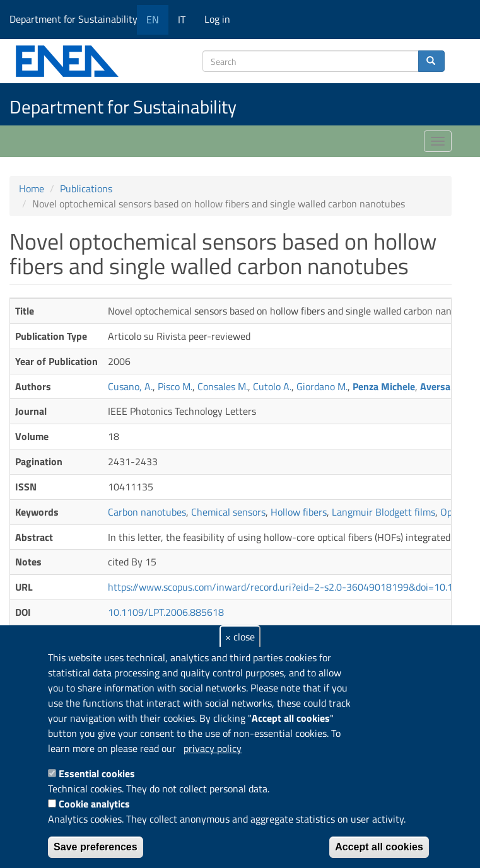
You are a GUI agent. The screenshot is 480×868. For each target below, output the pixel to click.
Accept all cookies (379, 847)
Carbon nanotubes (147, 512)
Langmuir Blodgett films (383, 512)
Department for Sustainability (78, 19)
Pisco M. (175, 386)
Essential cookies (97, 773)
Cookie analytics (94, 804)
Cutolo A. (272, 386)
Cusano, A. (130, 386)
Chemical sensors (228, 512)
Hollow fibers (299, 512)
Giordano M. (322, 386)
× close (240, 637)
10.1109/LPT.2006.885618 (166, 612)
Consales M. (223, 386)
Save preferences (96, 847)
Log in (217, 19)
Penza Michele (384, 386)
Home (32, 188)
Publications (86, 188)
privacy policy (213, 748)
